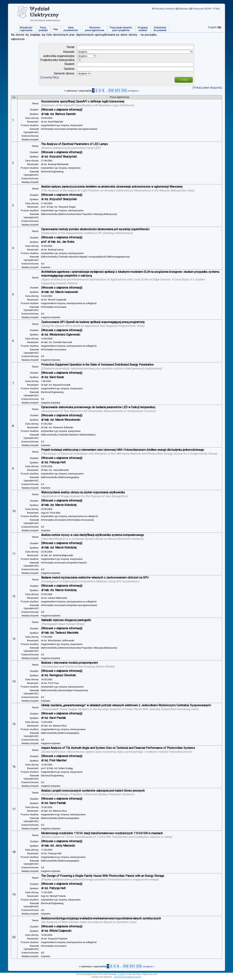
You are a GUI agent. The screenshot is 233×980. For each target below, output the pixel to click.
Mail (218, 9)
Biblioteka (184, 9)
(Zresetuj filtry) (50, 77)
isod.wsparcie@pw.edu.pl (128, 977)
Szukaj (184, 80)
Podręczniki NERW (202, 9)
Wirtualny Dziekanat (165, 9)
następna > (134, 91)
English (213, 27)
